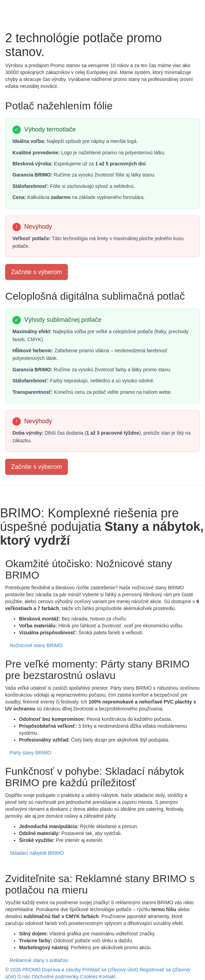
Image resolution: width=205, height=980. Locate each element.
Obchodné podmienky (55, 977)
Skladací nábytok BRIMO (37, 853)
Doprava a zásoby (61, 970)
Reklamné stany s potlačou (39, 960)
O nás (24, 977)
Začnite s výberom (37, 272)
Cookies (89, 977)
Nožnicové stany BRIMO (36, 645)
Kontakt (107, 977)
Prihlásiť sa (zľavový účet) (111, 970)
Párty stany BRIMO (30, 753)
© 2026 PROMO (23, 970)
